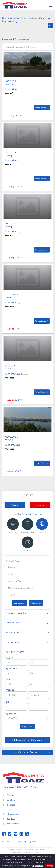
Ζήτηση (11, 795)
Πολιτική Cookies (30, 842)
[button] (50, 26)
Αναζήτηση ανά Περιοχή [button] (33, 752)
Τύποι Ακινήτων (27, 623)
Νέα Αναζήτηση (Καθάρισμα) (27, 740)
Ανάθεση (12, 800)
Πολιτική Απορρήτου (11, 842)
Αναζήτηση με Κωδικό (27, 613)
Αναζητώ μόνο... (27, 642)
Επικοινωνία (13, 824)
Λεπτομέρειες (42, 107)
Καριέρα (11, 805)
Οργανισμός (13, 814)
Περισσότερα (38, 865)
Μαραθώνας (13, 89)
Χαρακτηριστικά (27, 633)
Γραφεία (11, 819)
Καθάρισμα (36, 603)
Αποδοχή (49, 865)
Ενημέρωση (20, 603)
